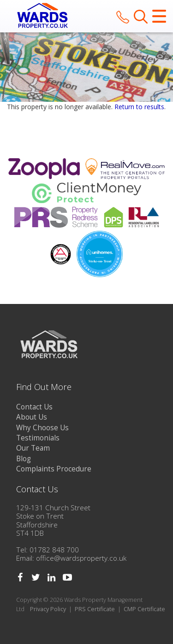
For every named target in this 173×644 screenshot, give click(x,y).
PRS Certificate (95, 609)
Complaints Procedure (54, 469)
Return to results (139, 107)
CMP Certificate (144, 609)
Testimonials (38, 438)
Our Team (33, 448)
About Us (32, 417)
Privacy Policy (48, 609)
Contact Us (34, 407)
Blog (24, 459)
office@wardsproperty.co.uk (81, 558)
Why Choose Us (42, 428)
